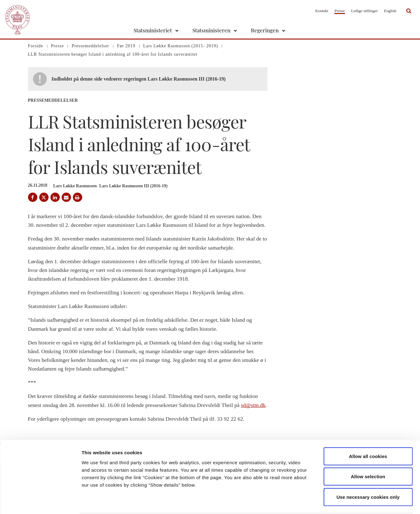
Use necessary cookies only (368, 473)
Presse (340, 11)
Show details (327, 502)
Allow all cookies (368, 432)
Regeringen (265, 30)
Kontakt (322, 11)
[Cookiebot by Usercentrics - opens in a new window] (40, 502)
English (390, 11)
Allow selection (368, 453)
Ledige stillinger (365, 11)
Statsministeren (211, 30)
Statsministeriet (153, 30)
